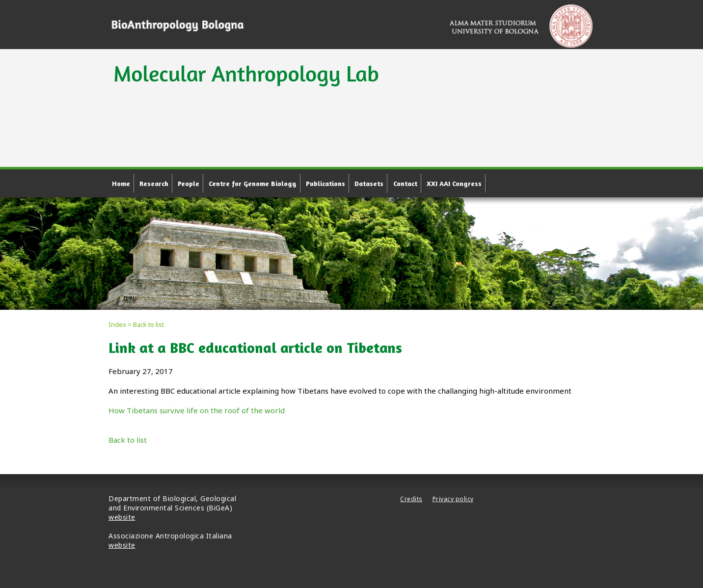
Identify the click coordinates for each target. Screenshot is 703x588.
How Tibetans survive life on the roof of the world (197, 410)
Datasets (369, 183)
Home (121, 183)
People (189, 183)
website (122, 517)
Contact (405, 183)
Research (154, 183)
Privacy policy (453, 499)
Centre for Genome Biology (253, 183)
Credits (411, 499)
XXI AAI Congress (454, 183)
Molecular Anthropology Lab (246, 73)
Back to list (128, 440)
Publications (325, 183)
